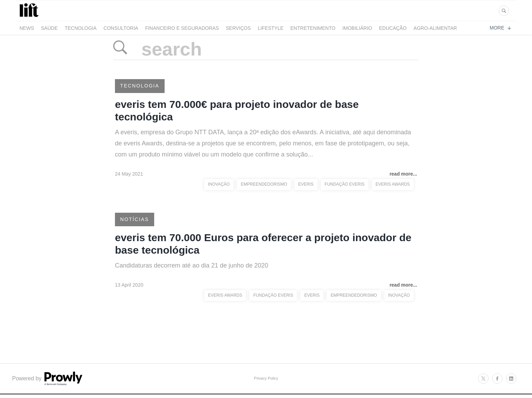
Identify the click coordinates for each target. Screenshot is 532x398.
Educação (393, 28)
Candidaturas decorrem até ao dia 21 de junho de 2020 (192, 265)
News (27, 28)
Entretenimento (313, 28)
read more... (403, 174)
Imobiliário (357, 28)
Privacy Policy (266, 378)
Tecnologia (81, 28)
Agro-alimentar (435, 28)
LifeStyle (271, 28)
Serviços (238, 28)
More (500, 28)
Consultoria (121, 28)
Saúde (49, 28)
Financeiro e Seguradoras (182, 28)
